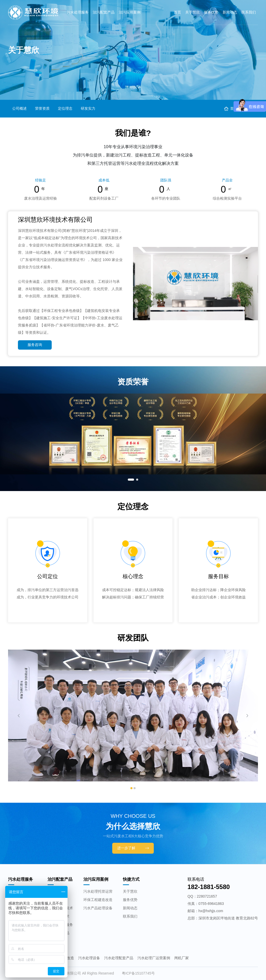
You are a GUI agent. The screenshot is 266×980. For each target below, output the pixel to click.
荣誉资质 (42, 108)
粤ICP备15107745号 (138, 973)
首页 (177, 12)
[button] (131, 480)
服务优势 (211, 12)
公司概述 (19, 108)
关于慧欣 (192, 12)
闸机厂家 (182, 958)
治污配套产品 (104, 12)
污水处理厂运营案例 (154, 958)
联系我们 (249, 12)
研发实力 (88, 108)
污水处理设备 (89, 958)
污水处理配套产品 (119, 958)
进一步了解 (133, 848)
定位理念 (65, 108)
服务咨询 (35, 345)
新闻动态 (230, 12)
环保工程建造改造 (98, 900)
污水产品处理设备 (98, 908)
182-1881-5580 (209, 887)
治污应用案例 (130, 12)
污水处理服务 (78, 12)
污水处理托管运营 (98, 891)
